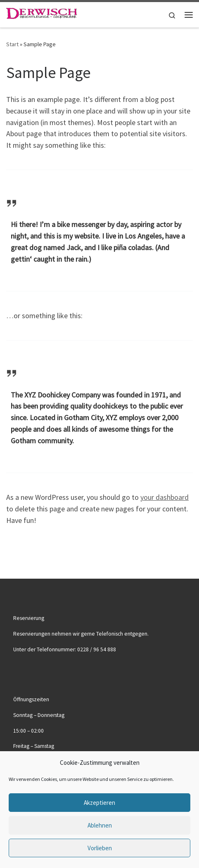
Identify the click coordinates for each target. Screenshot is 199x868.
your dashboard (165, 497)
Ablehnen (100, 825)
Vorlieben (100, 848)
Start (12, 44)
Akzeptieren (99, 803)
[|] (42, 14)
